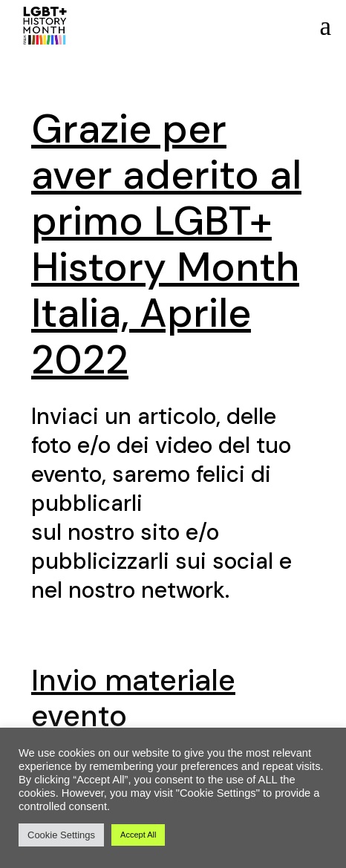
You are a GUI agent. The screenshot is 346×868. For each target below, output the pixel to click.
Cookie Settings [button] (61, 835)
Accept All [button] (138, 835)
